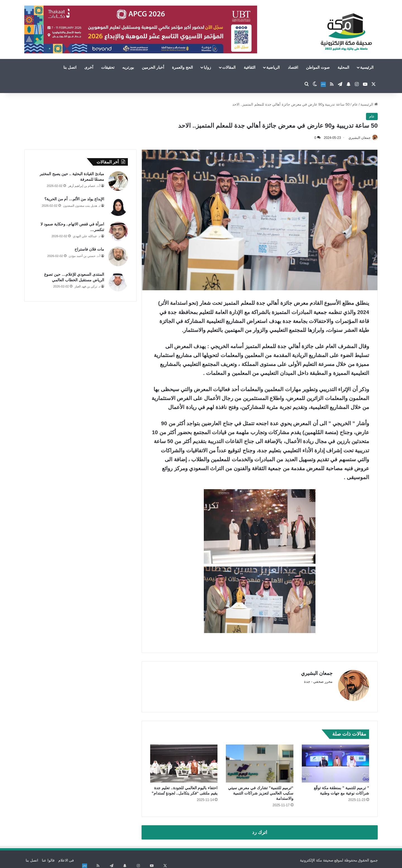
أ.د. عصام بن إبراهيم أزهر (84, 186)
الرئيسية (367, 67)
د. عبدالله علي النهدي (87, 237)
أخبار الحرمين (153, 67)
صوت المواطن (318, 67)
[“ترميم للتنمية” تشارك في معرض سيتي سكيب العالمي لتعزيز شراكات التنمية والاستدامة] (259, 761)
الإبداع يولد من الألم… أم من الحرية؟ (74, 199)
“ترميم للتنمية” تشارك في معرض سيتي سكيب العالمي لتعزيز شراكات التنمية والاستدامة (261, 791)
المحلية (343, 67)
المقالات (229, 67)
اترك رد (260, 830)
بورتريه (128, 67)
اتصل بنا (70, 67)
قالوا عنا (48, 858)
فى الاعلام (66, 858)
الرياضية (273, 67)
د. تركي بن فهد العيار (87, 287)
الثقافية (250, 67)
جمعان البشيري (356, 138)
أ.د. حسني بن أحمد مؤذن (84, 256)
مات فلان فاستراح (89, 250)
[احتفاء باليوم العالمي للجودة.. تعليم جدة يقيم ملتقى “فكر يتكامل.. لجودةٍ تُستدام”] (184, 761)
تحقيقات (108, 67)
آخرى (89, 67)
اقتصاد (293, 67)
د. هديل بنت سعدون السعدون (82, 206)
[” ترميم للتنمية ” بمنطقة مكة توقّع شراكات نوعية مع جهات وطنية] (335, 761)
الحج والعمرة (182, 67)
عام (355, 104)
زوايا (207, 67)
